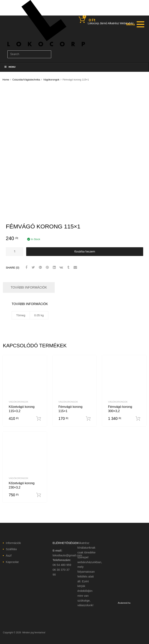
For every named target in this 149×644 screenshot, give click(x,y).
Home (6, 80)
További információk (29, 287)
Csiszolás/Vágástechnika (26, 80)
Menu (10, 67)
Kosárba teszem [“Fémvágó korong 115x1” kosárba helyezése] (88, 419)
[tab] (29, 287)
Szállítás (11, 549)
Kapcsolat (12, 562)
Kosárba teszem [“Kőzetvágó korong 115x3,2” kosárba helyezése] (39, 419)
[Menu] (135, 24)
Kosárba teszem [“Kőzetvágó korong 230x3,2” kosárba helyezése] (39, 495)
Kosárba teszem (85, 252)
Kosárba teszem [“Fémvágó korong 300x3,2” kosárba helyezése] (138, 419)
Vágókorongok (51, 80)
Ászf (9, 555)
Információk (13, 543)
